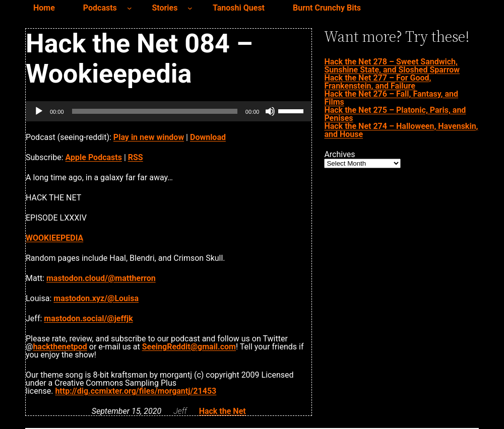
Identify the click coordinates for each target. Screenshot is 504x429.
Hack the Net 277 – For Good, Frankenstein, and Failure (377, 82)
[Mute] (270, 111)
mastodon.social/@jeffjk (88, 318)
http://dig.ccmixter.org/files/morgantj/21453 (136, 391)
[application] (169, 111)
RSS (136, 157)
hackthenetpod (60, 347)
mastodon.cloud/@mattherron (101, 278)
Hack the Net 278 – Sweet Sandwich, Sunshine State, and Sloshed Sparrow (392, 66)
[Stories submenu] (190, 8)
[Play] (39, 111)
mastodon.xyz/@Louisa (96, 298)
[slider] (155, 111)
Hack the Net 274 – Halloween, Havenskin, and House (401, 130)
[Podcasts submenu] (130, 8)
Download (208, 137)
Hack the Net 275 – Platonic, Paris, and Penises (395, 114)
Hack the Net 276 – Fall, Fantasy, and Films (391, 98)
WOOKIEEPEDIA (54, 238)
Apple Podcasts (94, 157)
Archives (339, 155)
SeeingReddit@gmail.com (189, 347)
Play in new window (149, 137)
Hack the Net (223, 411)
